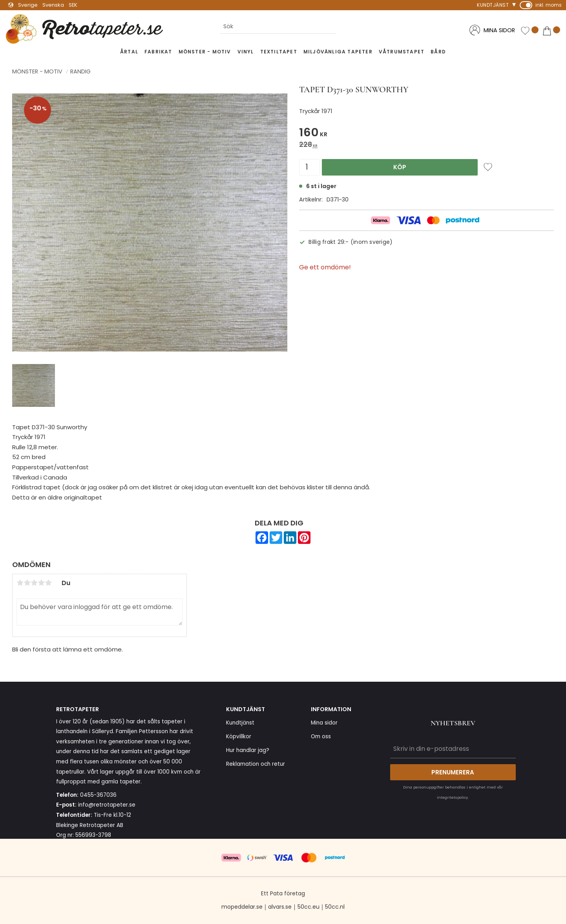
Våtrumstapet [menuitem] (402, 52)
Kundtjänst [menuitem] (493, 5)
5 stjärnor (48, 583)
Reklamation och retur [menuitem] (256, 764)
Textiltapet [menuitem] (279, 52)
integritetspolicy (452, 797)
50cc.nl (335, 907)
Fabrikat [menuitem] (158, 52)
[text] (426, 134)
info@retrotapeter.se (107, 805)
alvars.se (280, 907)
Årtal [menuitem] (129, 52)
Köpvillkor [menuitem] (239, 736)
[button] (529, 31)
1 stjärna (20, 583)
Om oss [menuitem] (321, 736)
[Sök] (342, 27)
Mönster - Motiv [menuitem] (205, 52)
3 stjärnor (34, 583)
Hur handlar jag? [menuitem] (248, 750)
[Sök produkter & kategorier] (278, 27)
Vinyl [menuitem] (246, 52)
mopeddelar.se (242, 907)
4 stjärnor (41, 583)
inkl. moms (549, 5)
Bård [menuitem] (438, 52)
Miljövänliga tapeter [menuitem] (338, 52)
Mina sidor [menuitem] (324, 723)
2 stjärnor (27, 583)
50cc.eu (309, 907)
